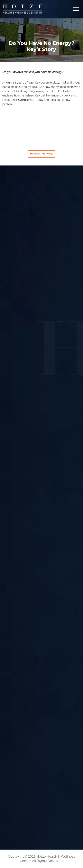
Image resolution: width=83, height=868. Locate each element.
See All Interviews (41, 154)
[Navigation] (76, 9)
